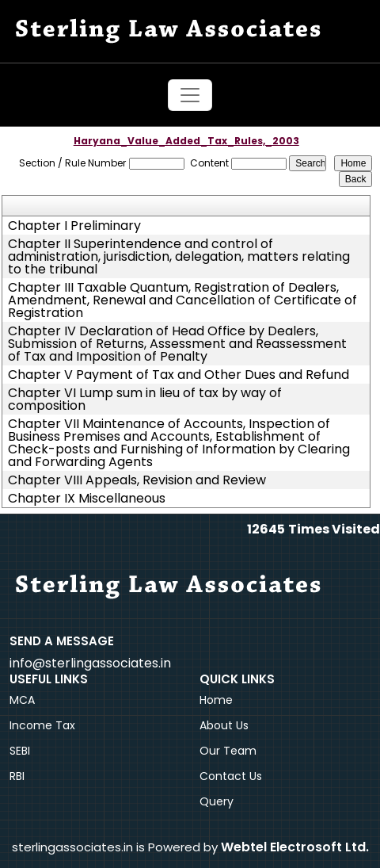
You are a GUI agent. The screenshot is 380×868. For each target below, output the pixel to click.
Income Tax (42, 725)
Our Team (228, 751)
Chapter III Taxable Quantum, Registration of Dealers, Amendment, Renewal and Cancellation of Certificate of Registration (182, 300)
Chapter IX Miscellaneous (87, 499)
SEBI (20, 751)
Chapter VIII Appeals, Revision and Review (137, 480)
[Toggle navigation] (190, 95)
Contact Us (231, 776)
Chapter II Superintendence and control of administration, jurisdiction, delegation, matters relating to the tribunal (179, 257)
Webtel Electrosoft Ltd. (295, 847)
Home (216, 700)
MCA (22, 700)
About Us (224, 725)
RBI (17, 776)
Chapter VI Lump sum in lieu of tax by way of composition (145, 400)
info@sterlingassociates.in (90, 663)
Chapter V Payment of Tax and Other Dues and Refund (179, 375)
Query (217, 801)
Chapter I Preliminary (74, 226)
